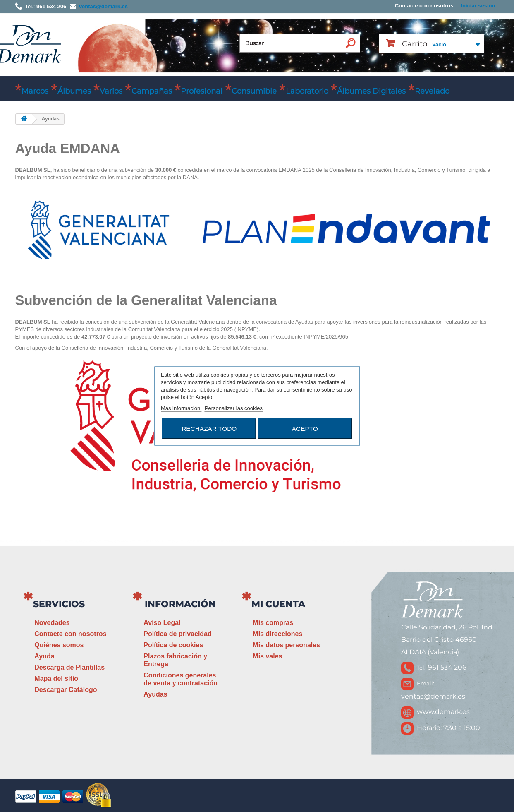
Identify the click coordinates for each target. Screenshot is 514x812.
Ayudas (155, 694)
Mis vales (267, 656)
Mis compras (273, 623)
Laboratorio (307, 91)
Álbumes (74, 91)
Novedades (52, 623)
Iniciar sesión (478, 6)
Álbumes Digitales (371, 91)
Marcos (35, 91)
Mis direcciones (277, 634)
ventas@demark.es (433, 696)
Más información (181, 408)
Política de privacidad (178, 634)
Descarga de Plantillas (69, 667)
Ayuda (44, 656)
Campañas (152, 91)
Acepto (305, 429)
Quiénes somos (59, 645)
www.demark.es (443, 712)
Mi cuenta (278, 604)
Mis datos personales (286, 645)
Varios (111, 91)
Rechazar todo (209, 429)
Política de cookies (173, 645)
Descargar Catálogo (66, 690)
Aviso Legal (162, 623)
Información (180, 604)
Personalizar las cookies (234, 408)
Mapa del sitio (56, 679)
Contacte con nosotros (424, 6)
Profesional (202, 91)
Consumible (254, 91)
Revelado (432, 91)
